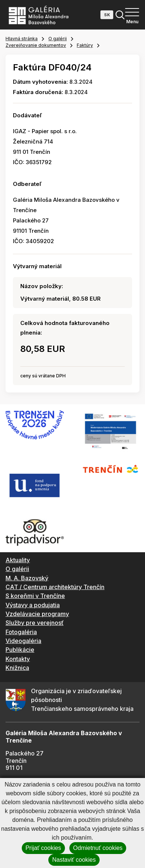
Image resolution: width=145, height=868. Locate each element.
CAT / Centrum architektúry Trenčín (55, 587)
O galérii (58, 39)
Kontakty (18, 659)
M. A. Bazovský (27, 578)
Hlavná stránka (22, 39)
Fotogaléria (21, 632)
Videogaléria (23, 641)
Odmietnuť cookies (98, 848)
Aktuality (18, 560)
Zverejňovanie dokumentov (36, 45)
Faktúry (85, 45)
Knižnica (17, 668)
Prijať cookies (43, 848)
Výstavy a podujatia (33, 605)
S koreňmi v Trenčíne (35, 596)
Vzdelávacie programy (37, 614)
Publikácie (20, 650)
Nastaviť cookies (74, 860)
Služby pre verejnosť (34, 623)
